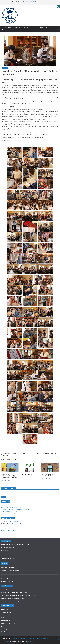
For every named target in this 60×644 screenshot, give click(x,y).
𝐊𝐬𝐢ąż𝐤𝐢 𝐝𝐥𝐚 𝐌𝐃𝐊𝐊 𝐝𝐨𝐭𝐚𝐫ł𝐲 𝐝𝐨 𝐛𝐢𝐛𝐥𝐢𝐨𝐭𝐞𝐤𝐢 (9, 512)
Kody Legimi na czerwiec (31, 1)
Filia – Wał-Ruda (5, 579)
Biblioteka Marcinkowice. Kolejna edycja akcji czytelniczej (10, 476)
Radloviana (30, 28)
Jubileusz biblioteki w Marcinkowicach (14, 528)
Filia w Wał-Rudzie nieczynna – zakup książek (47, 454)
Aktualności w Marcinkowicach (8, 576)
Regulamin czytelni (5, 621)
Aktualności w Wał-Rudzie (7, 581)
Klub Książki (21, 31)
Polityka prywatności (6, 612)
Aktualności (9, 28)
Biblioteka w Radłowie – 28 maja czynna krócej (11, 507)
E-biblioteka (35, 31)
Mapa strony (4, 629)
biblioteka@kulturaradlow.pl (10, 553)
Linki (28, 31)
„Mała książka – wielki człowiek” (8, 514)
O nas (17, 28)
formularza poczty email (18, 556)
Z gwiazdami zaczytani (12, 530)
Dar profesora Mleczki (13, 521)
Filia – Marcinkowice (6, 573)
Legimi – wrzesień (28, 474)
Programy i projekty (42, 28)
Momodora (4, 530)
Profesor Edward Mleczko (18, 524)
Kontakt (42, 31)
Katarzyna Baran (14, 77)
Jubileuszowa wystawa (10, 526)
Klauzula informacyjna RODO (7, 559)
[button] (12, 28)
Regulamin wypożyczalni (7, 618)
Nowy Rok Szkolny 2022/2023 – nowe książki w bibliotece (14, 454)
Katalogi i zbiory (10, 31)
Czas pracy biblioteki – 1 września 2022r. (50, 475)
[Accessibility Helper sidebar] (58, 7)
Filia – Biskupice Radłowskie (7, 567)
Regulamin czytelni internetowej (8, 623)
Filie (23, 28)
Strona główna (4, 609)
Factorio (3, 528)
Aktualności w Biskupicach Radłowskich (10, 570)
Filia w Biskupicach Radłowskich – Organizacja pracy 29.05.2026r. (15, 509)
